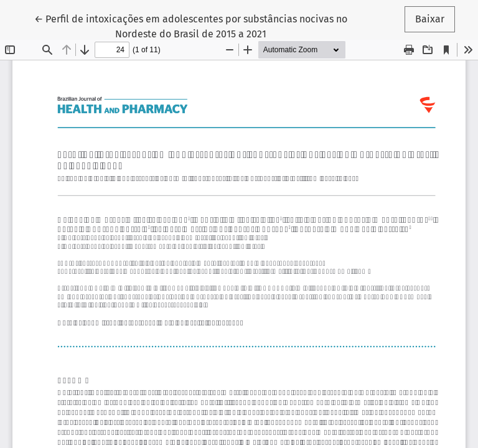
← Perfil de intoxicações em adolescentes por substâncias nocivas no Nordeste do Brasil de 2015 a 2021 (191, 26)
